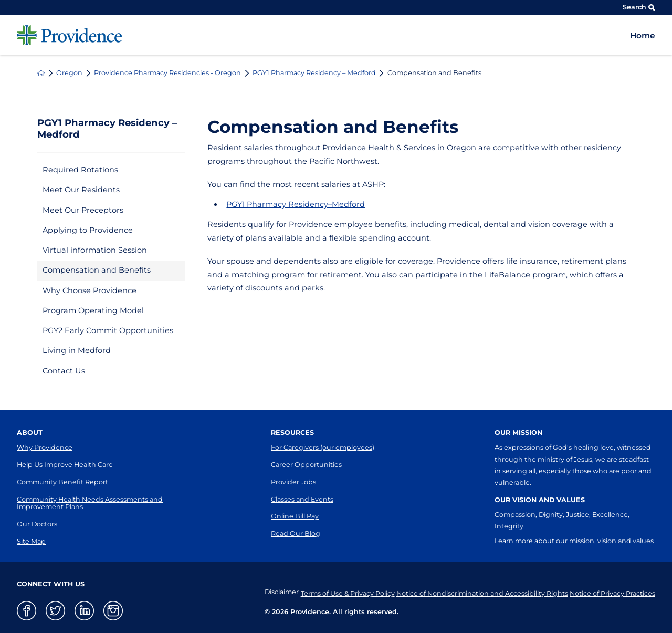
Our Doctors (37, 524)
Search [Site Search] (639, 7)
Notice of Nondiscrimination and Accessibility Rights (476, 592)
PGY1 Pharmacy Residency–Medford (296, 204)
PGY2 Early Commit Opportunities (108, 330)
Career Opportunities (306, 465)
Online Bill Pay (295, 516)
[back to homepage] (41, 73)
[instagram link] (113, 611)
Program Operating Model (93, 310)
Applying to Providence (88, 230)
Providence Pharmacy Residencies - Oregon (167, 73)
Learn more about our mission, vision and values (574, 541)
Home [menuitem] (643, 35)
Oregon (69, 73)
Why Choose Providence (90, 290)
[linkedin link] (84, 611)
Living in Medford (77, 350)
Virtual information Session (95, 250)
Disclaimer (264, 592)
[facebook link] (27, 611)
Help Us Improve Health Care (65, 465)
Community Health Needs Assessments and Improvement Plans (90, 503)
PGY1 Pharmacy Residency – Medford (314, 73)
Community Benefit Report (62, 482)
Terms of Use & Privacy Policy (336, 592)
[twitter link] (55, 611)
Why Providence (45, 447)
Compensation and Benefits (97, 270)
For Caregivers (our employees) (323, 447)
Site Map (31, 541)
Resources (292, 433)
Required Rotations (80, 170)
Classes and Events (302, 499)
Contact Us (64, 371)
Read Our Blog (296, 533)
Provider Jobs (293, 482)
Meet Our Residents (81, 190)
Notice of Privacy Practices (612, 592)
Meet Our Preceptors (83, 210)
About (30, 433)
